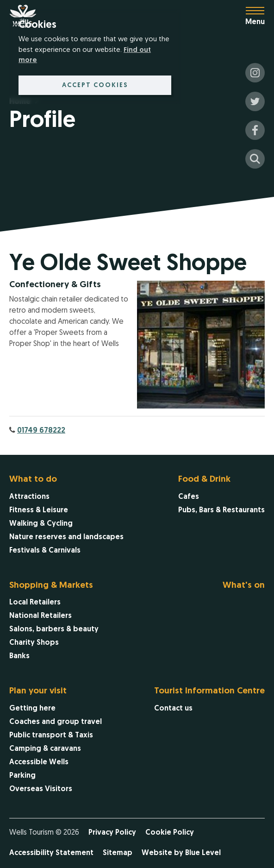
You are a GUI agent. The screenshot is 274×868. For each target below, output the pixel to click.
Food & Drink (204, 480)
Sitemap (118, 853)
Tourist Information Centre (209, 691)
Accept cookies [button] (95, 85)
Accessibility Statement (51, 853)
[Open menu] (260, 16)
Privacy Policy (112, 833)
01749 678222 (41, 431)
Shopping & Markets (51, 586)
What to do (33, 480)
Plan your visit (38, 691)
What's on (244, 586)
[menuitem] (66, 516)
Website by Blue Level (181, 853)
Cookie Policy (170, 833)
